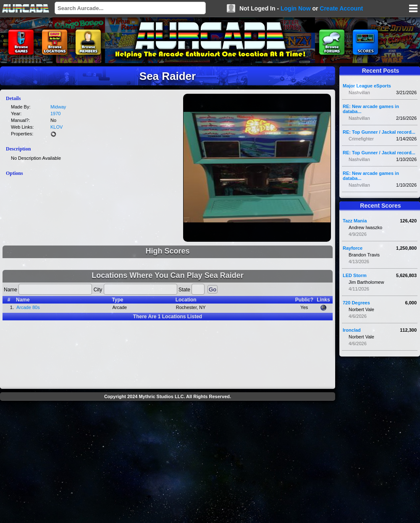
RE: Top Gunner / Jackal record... (379, 132)
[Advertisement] (168, 463)
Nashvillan (359, 92)
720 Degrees (356, 303)
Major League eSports (367, 86)
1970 (55, 114)
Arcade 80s (28, 307)
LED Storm (355, 275)
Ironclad (352, 330)
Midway (58, 107)
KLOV (56, 127)
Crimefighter (361, 139)
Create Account (341, 8)
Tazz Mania (355, 221)
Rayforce (353, 248)
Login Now (296, 8)
